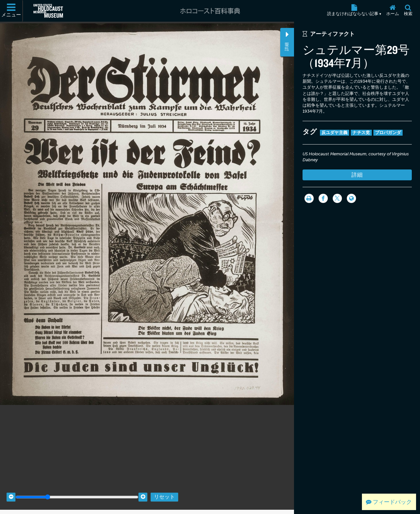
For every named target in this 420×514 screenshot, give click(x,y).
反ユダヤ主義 (335, 133)
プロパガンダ (388, 133)
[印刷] (309, 198)
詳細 (357, 175)
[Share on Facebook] (323, 198)
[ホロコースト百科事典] (210, 11)
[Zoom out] (11, 492)
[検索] (408, 11)
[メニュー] (11, 11)
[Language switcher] (351, 198)
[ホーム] (392, 11)
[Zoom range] (77, 492)
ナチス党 (361, 133)
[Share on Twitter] (337, 198)
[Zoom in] (143, 492)
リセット (164, 492)
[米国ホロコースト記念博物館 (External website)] (48, 11)
